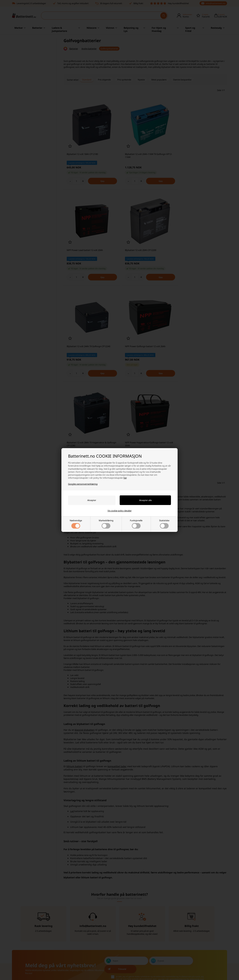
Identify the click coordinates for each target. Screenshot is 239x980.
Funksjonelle (136, 524)
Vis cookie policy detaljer (120, 511)
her (125, 478)
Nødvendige (76, 524)
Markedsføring (106, 524)
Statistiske (164, 524)
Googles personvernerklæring (83, 484)
